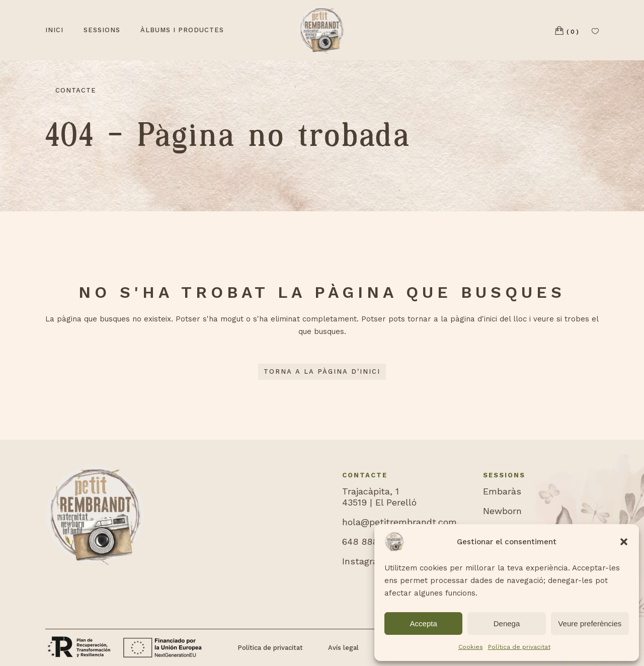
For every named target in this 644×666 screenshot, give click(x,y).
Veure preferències (590, 623)
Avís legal (343, 648)
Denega (507, 623)
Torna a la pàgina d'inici (322, 371)
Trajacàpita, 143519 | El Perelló (379, 497)
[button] (624, 542)
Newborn (502, 511)
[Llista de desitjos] (595, 30)
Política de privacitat (519, 647)
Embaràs (502, 491)
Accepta (424, 623)
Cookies (471, 647)
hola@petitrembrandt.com (399, 522)
